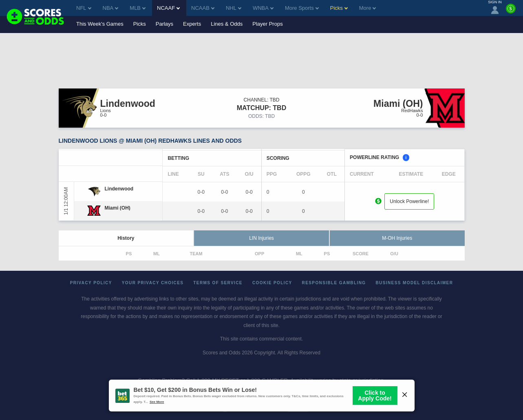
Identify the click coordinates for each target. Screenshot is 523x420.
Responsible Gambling (334, 283)
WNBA (263, 8)
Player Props (267, 24)
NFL (84, 8)
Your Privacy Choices (153, 283)
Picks (140, 24)
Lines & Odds (227, 24)
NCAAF (168, 8)
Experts (192, 24)
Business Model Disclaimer (414, 283)
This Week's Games (100, 24)
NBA (111, 8)
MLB (138, 8)
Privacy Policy (91, 283)
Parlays (164, 24)
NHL (234, 8)
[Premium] (511, 12)
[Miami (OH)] (118, 208)
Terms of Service (218, 283)
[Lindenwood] (119, 189)
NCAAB (203, 8)
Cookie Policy (272, 283)
